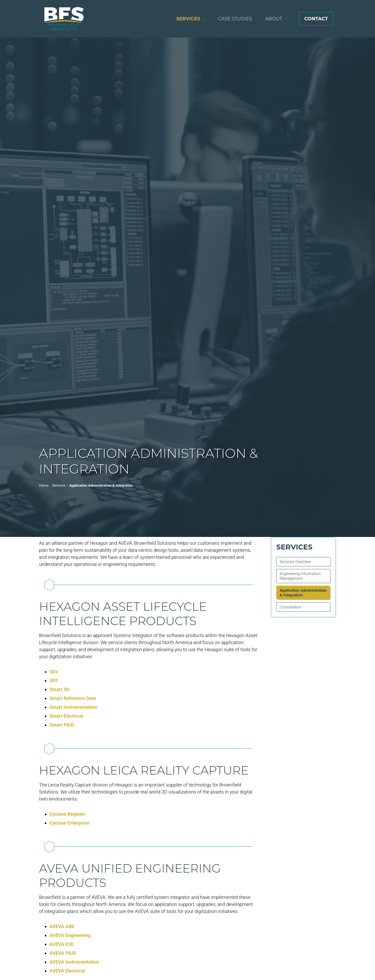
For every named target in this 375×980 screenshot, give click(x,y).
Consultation (290, 607)
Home (44, 485)
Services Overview (295, 562)
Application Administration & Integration (303, 593)
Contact (316, 19)
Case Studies (235, 19)
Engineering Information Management (300, 576)
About (274, 19)
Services (188, 19)
